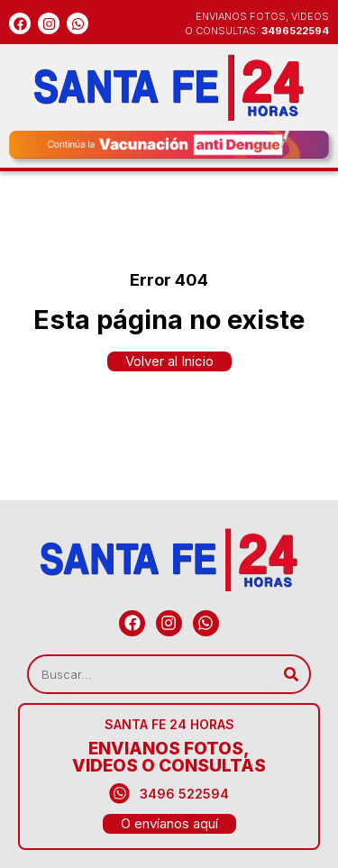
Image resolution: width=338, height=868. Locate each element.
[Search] (291, 674)
